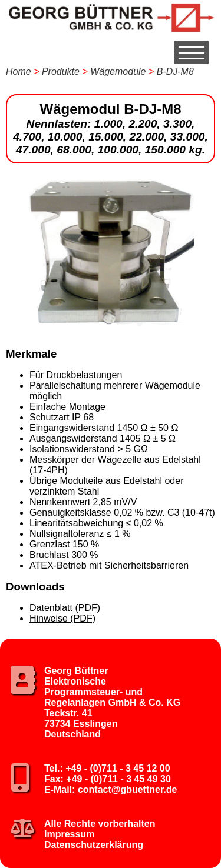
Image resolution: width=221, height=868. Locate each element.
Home (19, 71)
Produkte (61, 71)
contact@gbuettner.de (128, 789)
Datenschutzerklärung (94, 845)
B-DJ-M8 (175, 71)
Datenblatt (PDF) (65, 608)
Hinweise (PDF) (62, 618)
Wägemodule (118, 71)
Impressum (69, 834)
